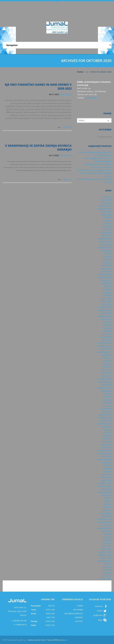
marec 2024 (107, 265)
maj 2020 (108, 400)
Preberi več (67, 127)
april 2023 (107, 295)
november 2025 (105, 209)
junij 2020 (107, 397)
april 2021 (107, 367)
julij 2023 (108, 286)
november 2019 (105, 418)
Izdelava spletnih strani (37, 640)
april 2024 (107, 262)
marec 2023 (107, 298)
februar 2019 (106, 445)
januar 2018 (107, 480)
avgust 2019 (106, 427)
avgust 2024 (106, 251)
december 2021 (105, 343)
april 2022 (107, 331)
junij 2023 (107, 289)
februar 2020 (106, 409)
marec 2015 (107, 576)
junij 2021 (107, 361)
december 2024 (105, 239)
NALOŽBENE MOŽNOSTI (74, 613)
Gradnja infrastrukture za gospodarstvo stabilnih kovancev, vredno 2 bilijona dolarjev (95, 173)
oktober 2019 (106, 421)
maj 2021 (108, 364)
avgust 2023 (106, 283)
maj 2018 (108, 468)
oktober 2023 (106, 280)
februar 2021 (106, 373)
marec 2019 (107, 442)
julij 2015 (108, 564)
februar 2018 (106, 477)
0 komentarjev (66, 94)
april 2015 (107, 573)
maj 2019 (108, 436)
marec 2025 (107, 230)
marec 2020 (107, 406)
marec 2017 (107, 510)
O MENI (80, 606)
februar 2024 (106, 268)
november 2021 (105, 346)
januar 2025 (107, 236)
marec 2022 (107, 334)
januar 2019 (107, 448)
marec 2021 (107, 370)
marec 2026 (107, 197)
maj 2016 (108, 540)
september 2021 (104, 352)
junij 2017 (107, 501)
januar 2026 (107, 203)
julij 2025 (108, 218)
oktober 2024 (106, 245)
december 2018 (105, 451)
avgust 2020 (106, 391)
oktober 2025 (106, 212)
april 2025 (107, 227)
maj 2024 (108, 259)
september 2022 (104, 316)
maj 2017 (108, 504)
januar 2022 (107, 340)
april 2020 (107, 403)
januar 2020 (107, 412)
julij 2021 (108, 358)
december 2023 (105, 274)
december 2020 (105, 379)
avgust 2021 (106, 355)
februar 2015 (106, 579)
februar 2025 (106, 233)
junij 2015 (107, 567)
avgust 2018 (106, 462)
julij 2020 (108, 394)
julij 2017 (108, 498)
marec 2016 (107, 546)
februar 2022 (106, 337)
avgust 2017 (106, 495)
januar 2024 (107, 271)
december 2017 (105, 483)
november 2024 (105, 242)
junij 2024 (107, 256)
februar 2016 (106, 549)
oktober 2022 (106, 313)
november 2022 (105, 310)
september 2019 (104, 424)
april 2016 (107, 543)
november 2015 (105, 555)
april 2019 (107, 439)
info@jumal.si (91, 98)
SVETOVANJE (78, 610)
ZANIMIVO (79, 617)
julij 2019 (108, 430)
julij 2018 (108, 465)
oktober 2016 (106, 525)
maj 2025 (108, 224)
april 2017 (107, 507)
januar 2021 (107, 376)
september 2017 (104, 492)
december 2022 (105, 307)
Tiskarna (50, 640)
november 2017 (105, 486)
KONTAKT (79, 621)
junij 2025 (107, 221)
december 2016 (105, 519)
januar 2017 (107, 516)
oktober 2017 (106, 489)
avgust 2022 (106, 319)
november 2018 (105, 453)
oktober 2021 (106, 349)
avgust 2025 (106, 215)
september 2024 (104, 248)
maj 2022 (108, 328)
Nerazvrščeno (106, 137)
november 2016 (105, 522)
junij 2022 (107, 325)
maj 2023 (108, 292)
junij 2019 (107, 433)
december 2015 (105, 552)
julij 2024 (108, 253)
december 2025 (105, 206)
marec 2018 (107, 474)
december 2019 (105, 415)
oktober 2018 (106, 456)
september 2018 (104, 459)
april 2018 (107, 471)
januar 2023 (107, 304)
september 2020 (104, 388)
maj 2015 (108, 570)
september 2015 (104, 561)
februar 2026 (106, 200)
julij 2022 (108, 322)
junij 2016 (107, 537)
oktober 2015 (106, 558)
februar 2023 (106, 301)
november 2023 (105, 277)
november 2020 (105, 382)
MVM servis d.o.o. (61, 640)
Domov (80, 72)
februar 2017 (106, 513)
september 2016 (104, 528)
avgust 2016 (106, 531)
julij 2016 (108, 534)
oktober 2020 (106, 385)
